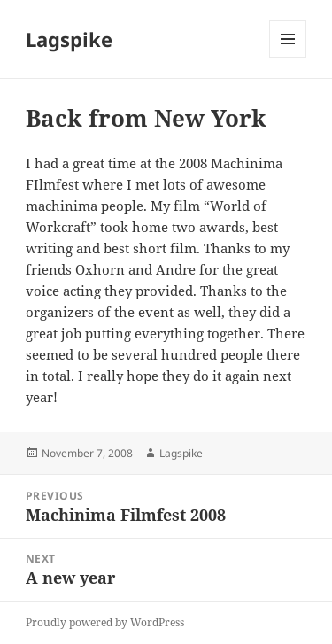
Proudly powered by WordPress (105, 622)
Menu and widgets (288, 57)
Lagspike (69, 39)
